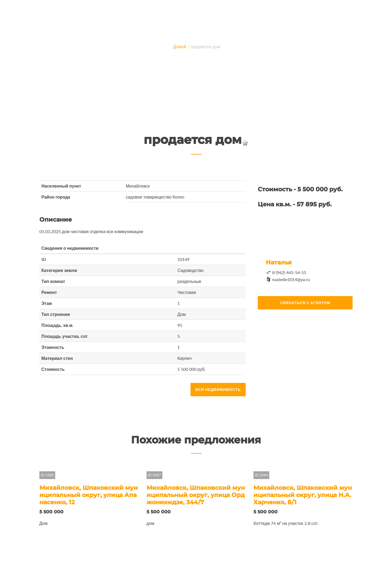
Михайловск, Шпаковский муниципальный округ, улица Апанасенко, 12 (89, 495)
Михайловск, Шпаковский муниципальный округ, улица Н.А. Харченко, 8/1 (303, 495)
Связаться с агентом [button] (305, 303)
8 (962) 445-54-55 (289, 272)
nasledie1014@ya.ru (291, 279)
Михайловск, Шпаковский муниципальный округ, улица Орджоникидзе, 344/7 (196, 495)
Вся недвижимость (218, 389)
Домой (180, 46)
